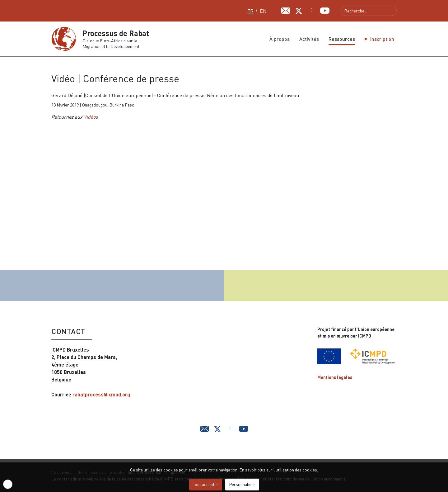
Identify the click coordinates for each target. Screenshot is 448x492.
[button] (8, 484)
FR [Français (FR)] (250, 11)
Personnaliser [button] (242, 484)
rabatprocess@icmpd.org (101, 394)
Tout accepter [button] (206, 484)
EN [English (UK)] (263, 11)
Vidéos (91, 117)
